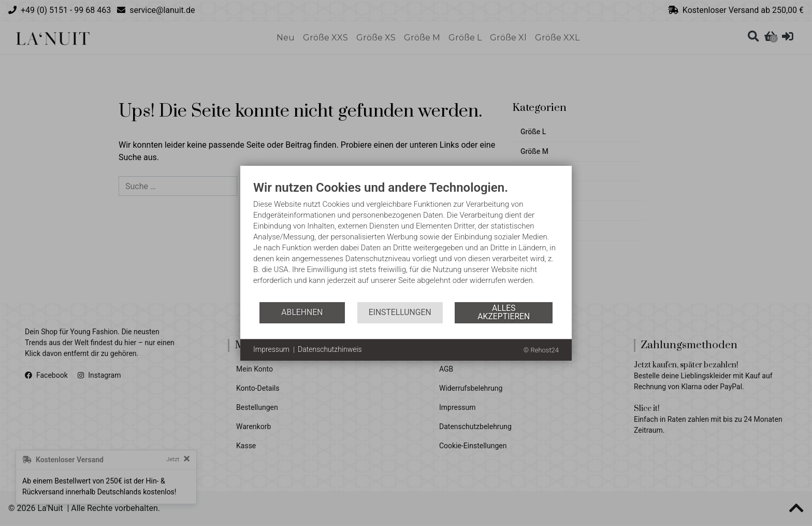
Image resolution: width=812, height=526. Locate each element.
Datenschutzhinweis (330, 349)
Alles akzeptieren (504, 312)
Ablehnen (302, 312)
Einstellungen (400, 312)
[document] (406, 240)
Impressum (271, 349)
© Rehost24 (541, 350)
